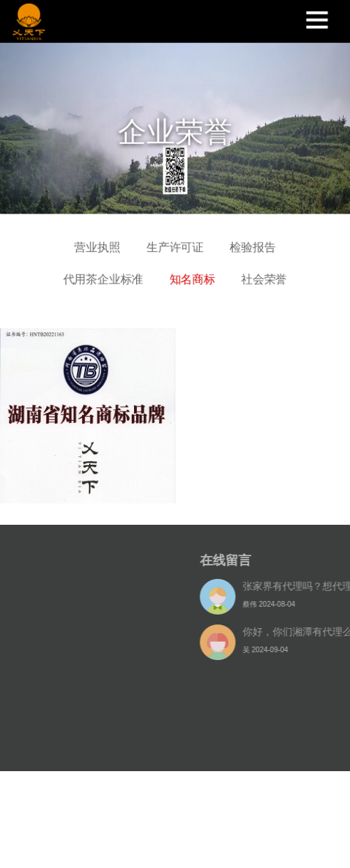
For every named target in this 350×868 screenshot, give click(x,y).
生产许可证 (175, 242)
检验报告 (253, 242)
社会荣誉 (265, 275)
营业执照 (97, 242)
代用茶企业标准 (102, 275)
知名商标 (192, 275)
